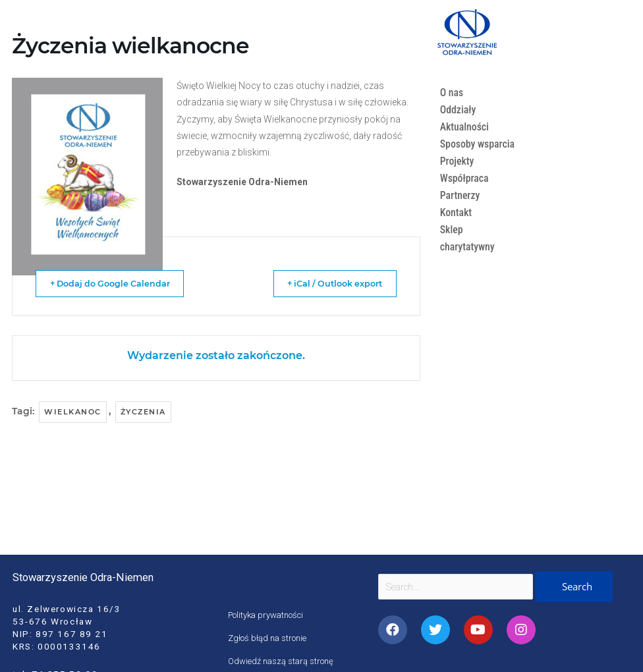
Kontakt (457, 230)
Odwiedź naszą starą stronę (283, 661)
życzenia (143, 412)
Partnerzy (461, 212)
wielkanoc (73, 412)
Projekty (458, 178)
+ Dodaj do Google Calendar (121, 283)
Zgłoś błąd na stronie (269, 638)
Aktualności (466, 127)
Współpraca (465, 195)
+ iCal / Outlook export (324, 283)
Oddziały (459, 110)
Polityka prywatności (268, 615)
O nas (452, 93)
